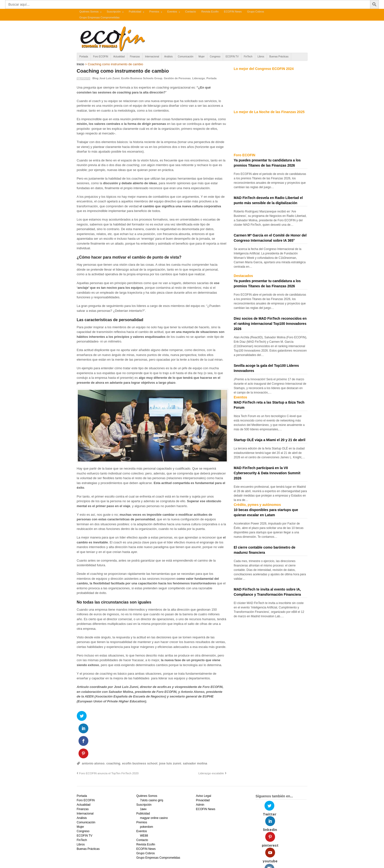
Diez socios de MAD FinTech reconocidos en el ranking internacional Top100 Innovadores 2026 (270, 324)
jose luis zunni (170, 727)
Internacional (152, 57)
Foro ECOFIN (101, 57)
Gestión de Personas (177, 78)
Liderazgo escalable (211, 737)
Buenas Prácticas (279, 57)
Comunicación (186, 57)
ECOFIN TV (232, 57)
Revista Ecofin (210, 12)
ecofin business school (140, 727)
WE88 (144, 799)
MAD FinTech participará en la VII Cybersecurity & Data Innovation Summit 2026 (267, 473)
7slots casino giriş (152, 764)
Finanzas (135, 57)
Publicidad (135, 12)
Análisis (168, 57)
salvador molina (195, 727)
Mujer (202, 57)
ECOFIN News (233, 12)
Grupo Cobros (256, 12)
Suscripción (114, 12)
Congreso (215, 57)
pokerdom (146, 790)
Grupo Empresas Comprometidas (100, 17)
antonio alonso (93, 727)
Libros (261, 57)
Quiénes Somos (89, 12)
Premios (154, 12)
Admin (200, 768)
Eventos (172, 12)
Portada (84, 57)
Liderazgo (199, 78)
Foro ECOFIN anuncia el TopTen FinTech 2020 (109, 737)
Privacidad (203, 764)
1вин (143, 773)
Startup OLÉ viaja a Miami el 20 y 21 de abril (270, 440)
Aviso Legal (203, 760)
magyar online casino (154, 782)
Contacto (190, 12)
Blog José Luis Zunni (106, 78)
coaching (113, 727)
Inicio (80, 64)
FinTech (248, 57)
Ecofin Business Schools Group (142, 78)
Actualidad (119, 57)
